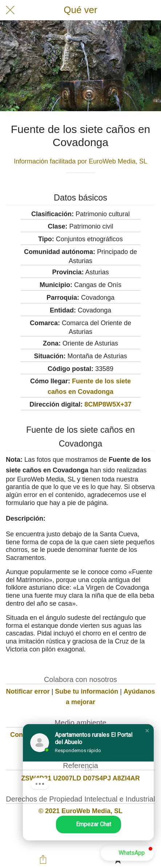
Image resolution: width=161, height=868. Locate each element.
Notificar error (28, 691)
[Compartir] (43, 859)
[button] (147, 731)
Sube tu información (86, 691)
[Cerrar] (10, 10)
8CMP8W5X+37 (108, 404)
